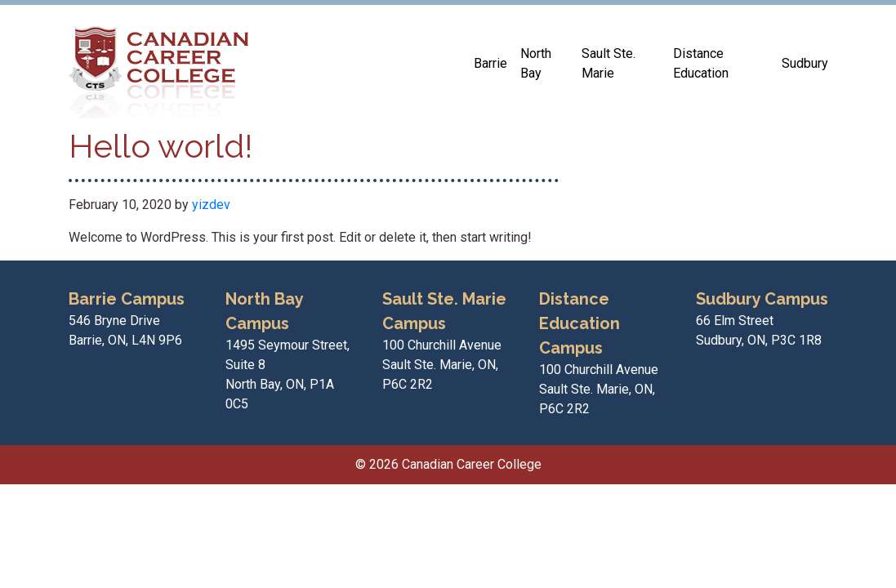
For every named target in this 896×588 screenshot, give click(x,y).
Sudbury (805, 63)
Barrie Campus (127, 299)
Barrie (490, 63)
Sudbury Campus (762, 299)
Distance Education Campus (580, 323)
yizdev (211, 205)
